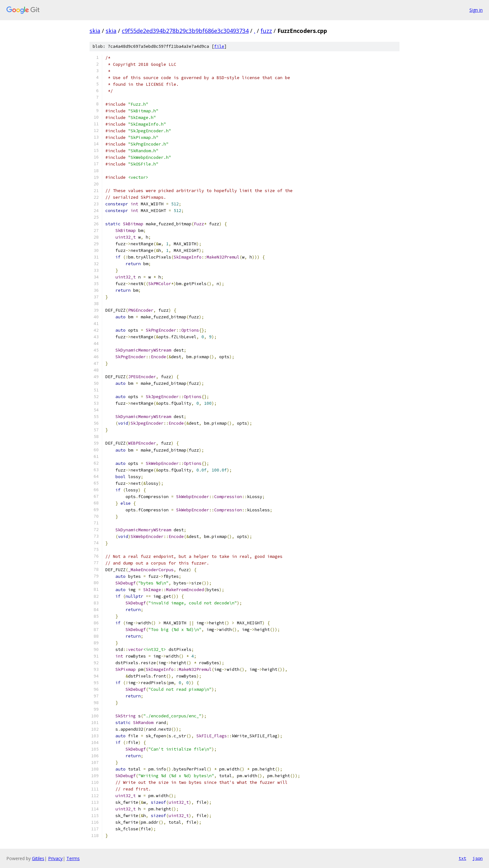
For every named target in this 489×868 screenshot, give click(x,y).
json (478, 858)
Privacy (55, 858)
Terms (73, 858)
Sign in (476, 10)
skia (95, 31)
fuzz (266, 31)
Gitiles (38, 858)
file (219, 46)
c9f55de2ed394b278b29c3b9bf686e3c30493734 (185, 31)
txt (462, 858)
